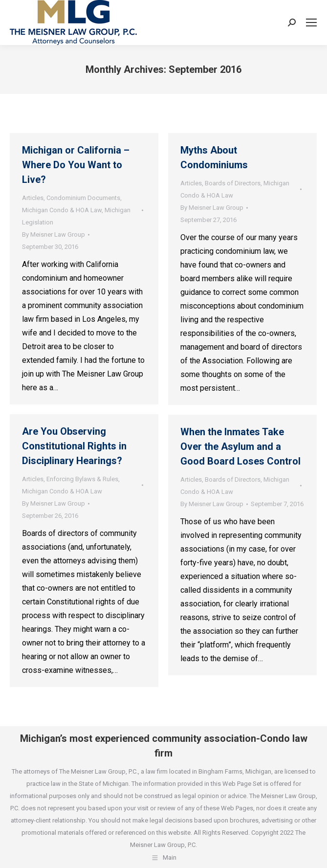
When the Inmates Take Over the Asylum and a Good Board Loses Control (240, 446)
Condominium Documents (83, 198)
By (54, 234)
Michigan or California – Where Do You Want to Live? (76, 165)
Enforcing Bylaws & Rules (82, 479)
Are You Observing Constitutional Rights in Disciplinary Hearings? (74, 446)
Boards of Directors (233, 183)
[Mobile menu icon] (311, 22)
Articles (33, 198)
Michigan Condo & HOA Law (62, 210)
